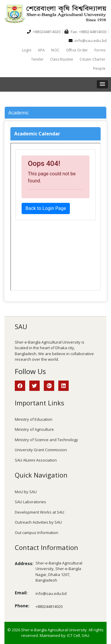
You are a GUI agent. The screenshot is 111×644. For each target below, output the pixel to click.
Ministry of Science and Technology (46, 440)
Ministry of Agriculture (34, 429)
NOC (55, 50)
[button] (102, 84)
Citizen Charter (92, 59)
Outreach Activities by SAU (38, 522)
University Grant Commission (41, 450)
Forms (100, 50)
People (99, 68)
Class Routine (62, 59)
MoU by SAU (26, 492)
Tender (37, 59)
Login (27, 50)
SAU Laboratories (30, 502)
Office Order (77, 50)
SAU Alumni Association (36, 460)
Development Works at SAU (40, 512)
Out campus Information (37, 533)
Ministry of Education (34, 419)
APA (41, 50)
